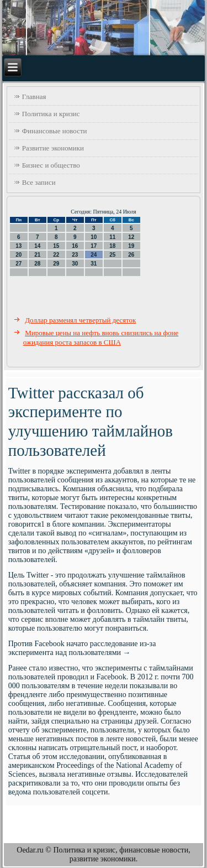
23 (75, 255)
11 (112, 237)
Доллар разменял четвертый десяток (80, 320)
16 (75, 246)
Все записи (39, 182)
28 (37, 264)
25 (112, 255)
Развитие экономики (53, 148)
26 (131, 255)
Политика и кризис (51, 114)
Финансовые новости (55, 131)
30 (75, 264)
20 (18, 255)
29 (56, 264)
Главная (34, 97)
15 (56, 246)
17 (94, 246)
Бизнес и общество (51, 165)
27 (18, 264)
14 (37, 246)
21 (37, 255)
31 (94, 264)
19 (131, 246)
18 (112, 246)
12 (131, 237)
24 (94, 255)
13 (18, 246)
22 (56, 255)
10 (94, 237)
